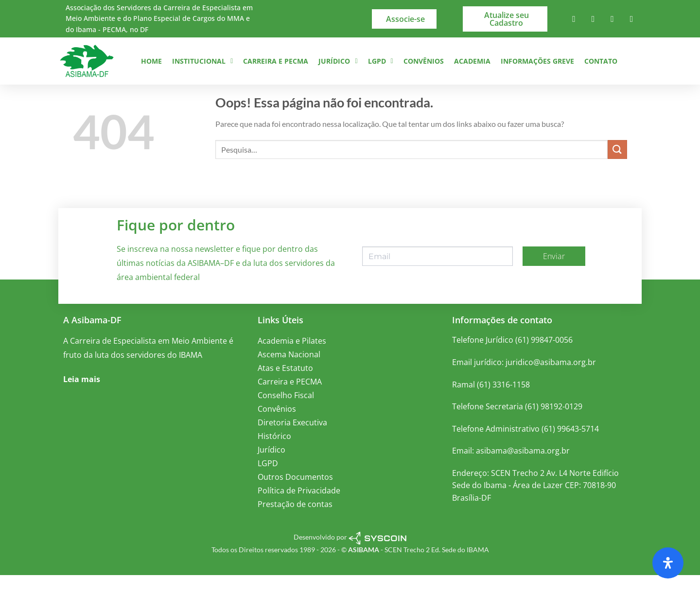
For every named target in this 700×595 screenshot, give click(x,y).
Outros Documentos (295, 497)
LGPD (381, 61)
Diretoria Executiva (292, 443)
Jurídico (338, 61)
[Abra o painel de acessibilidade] (668, 563)
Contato (601, 61)
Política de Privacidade (299, 511)
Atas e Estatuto (285, 388)
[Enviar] (617, 169)
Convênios (424, 61)
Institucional (202, 61)
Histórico (274, 456)
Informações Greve (537, 61)
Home (151, 61)
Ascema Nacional (289, 375)
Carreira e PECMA (276, 61)
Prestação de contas (295, 525)
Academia (472, 61)
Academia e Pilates (292, 361)
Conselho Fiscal (286, 416)
